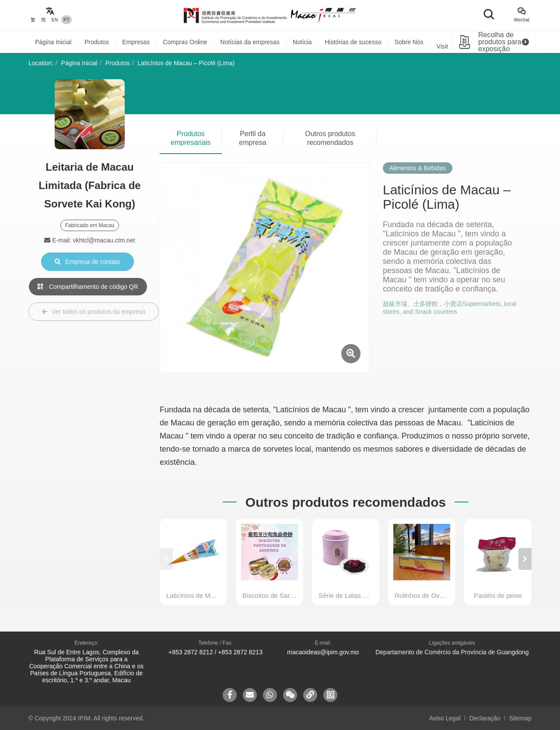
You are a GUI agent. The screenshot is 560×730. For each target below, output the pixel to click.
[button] (525, 559)
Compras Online (185, 42)
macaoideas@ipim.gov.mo (323, 652)
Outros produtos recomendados (330, 138)
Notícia (302, 42)
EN (55, 20)
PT (66, 20)
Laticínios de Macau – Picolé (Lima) (186, 63)
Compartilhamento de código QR (88, 287)
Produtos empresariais (191, 138)
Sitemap (520, 718)
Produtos (97, 42)
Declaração (485, 718)
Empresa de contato (87, 262)
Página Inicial (53, 42)
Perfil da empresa (252, 138)
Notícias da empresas (250, 42)
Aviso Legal (445, 718)
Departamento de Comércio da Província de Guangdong (452, 652)
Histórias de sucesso (353, 42)
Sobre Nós (409, 42)
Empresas (136, 42)
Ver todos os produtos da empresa (94, 312)
